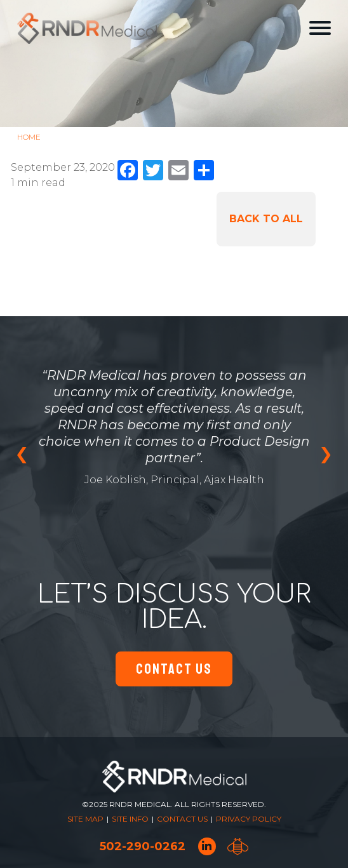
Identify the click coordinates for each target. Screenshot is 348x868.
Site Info (130, 819)
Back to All (266, 219)
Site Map (85, 819)
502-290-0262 (143, 846)
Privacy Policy (249, 819)
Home (29, 137)
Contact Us (174, 669)
